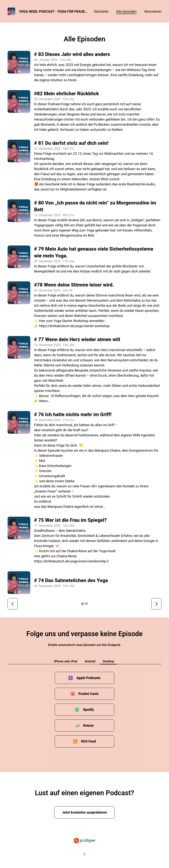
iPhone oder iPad (65, 661)
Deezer (88, 725)
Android (90, 661)
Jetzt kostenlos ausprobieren (84, 812)
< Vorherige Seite (13, 604)
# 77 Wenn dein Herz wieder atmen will (77, 339)
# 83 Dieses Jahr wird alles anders (72, 54)
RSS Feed (89, 741)
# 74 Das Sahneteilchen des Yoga (71, 580)
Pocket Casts (88, 694)
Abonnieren (153, 11)
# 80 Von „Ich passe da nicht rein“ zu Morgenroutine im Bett (95, 206)
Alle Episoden (126, 11)
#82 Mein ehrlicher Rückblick (67, 94)
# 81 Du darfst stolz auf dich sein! (71, 143)
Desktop (109, 661)
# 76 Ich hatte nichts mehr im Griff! (73, 414)
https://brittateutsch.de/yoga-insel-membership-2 (71, 561)
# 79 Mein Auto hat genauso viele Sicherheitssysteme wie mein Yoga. (94, 252)
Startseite (101, 11)
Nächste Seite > (156, 604)
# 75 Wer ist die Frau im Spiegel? (70, 520)
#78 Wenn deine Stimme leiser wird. (74, 285)
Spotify (88, 710)
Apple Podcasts (88, 678)
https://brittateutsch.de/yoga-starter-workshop (74, 326)
